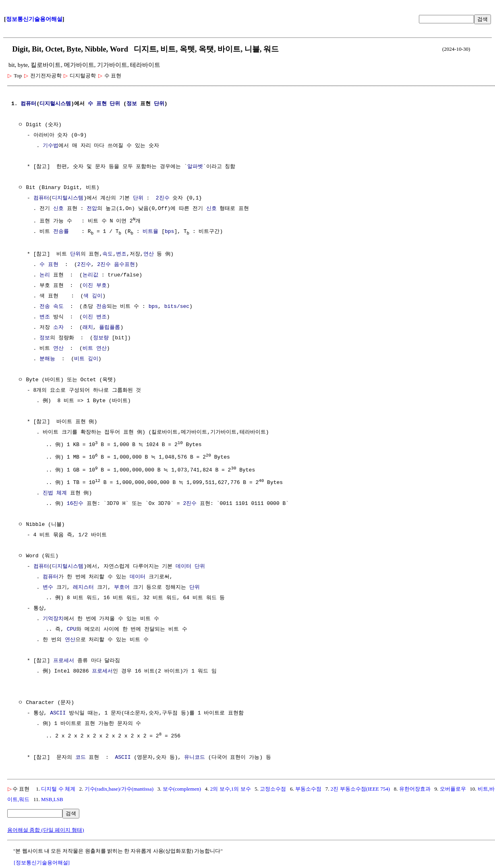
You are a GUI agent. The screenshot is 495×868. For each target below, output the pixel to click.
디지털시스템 (55, 104)
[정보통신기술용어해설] (42, 861)
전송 (101, 307)
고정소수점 (273, 787)
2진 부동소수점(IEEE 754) (360, 787)
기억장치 (53, 617)
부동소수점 (308, 787)
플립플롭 (110, 328)
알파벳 (195, 167)
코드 (81, 756)
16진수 (75, 502)
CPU (71, 628)
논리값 (90, 275)
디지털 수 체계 (58, 787)
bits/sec (177, 307)
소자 (58, 328)
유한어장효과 (415, 787)
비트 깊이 (86, 359)
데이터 (183, 565)
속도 (108, 254)
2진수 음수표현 (116, 265)
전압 (92, 209)
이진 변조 (95, 317)
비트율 (150, 231)
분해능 (47, 359)
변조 (121, 254)
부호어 (122, 586)
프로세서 (64, 659)
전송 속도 (52, 307)
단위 (115, 104)
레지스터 (83, 586)
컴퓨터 (28, 104)
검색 (483, 19)
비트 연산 (95, 349)
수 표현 (97, 104)
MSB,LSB (52, 797)
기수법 (51, 146)
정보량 (101, 338)
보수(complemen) (182, 787)
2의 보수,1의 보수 (231, 787)
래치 (88, 328)
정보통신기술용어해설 (34, 19)
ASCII (58, 712)
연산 (149, 254)
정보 (132, 104)
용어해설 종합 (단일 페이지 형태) (46, 828)
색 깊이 (93, 296)
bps (169, 231)
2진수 (163, 198)
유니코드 (195, 756)
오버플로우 (453, 787)
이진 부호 (95, 286)
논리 (45, 275)
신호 (58, 209)
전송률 (61, 231)
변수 (48, 586)
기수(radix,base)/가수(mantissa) (119, 787)
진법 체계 (55, 492)
